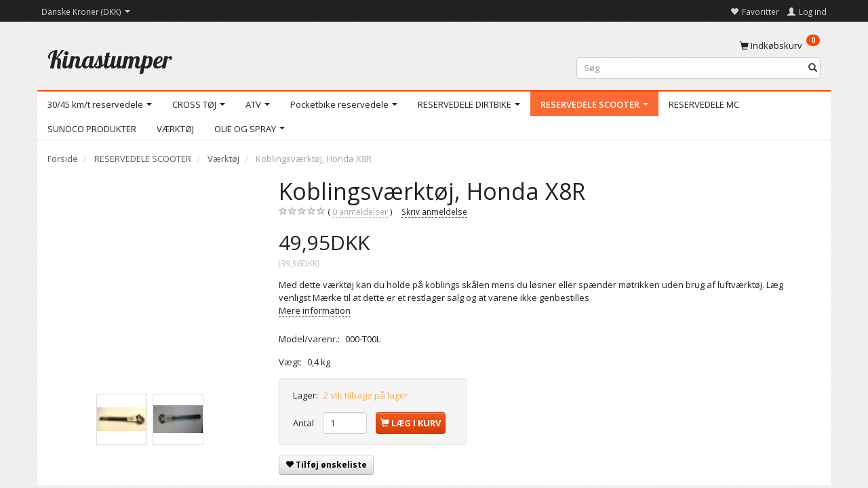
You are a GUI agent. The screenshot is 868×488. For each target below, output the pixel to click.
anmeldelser (360, 212)
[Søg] (813, 68)
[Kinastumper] (110, 59)
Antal (304, 423)
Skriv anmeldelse (434, 211)
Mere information (315, 310)
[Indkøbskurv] (780, 45)
